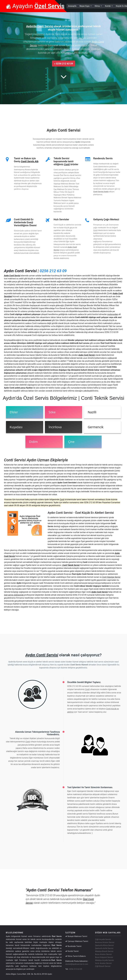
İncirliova (55, 427)
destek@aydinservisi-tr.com (77, 964)
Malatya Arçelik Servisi (104, 960)
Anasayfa (73, 6)
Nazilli (92, 412)
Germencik (95, 427)
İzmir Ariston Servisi (103, 963)
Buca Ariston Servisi (103, 954)
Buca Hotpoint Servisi (104, 957)
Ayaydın (35, 6)
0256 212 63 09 (53, 271)
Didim (33, 442)
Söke (52, 412)
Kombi (108, 6)
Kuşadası (16, 427)
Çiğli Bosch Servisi (103, 966)
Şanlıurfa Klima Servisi (104, 945)
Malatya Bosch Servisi (104, 951)
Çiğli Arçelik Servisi (103, 939)
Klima (98, 6)
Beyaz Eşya (85, 6)
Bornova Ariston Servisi (105, 942)
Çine (71, 442)
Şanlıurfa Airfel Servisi (104, 948)
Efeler (14, 412)
